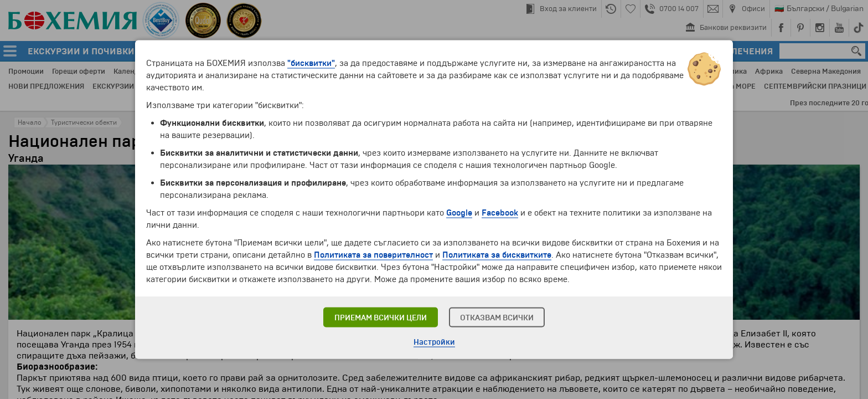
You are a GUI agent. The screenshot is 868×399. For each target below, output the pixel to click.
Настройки (434, 342)
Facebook (500, 213)
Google (459, 213)
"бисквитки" (311, 63)
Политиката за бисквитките (497, 255)
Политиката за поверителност (373, 255)
